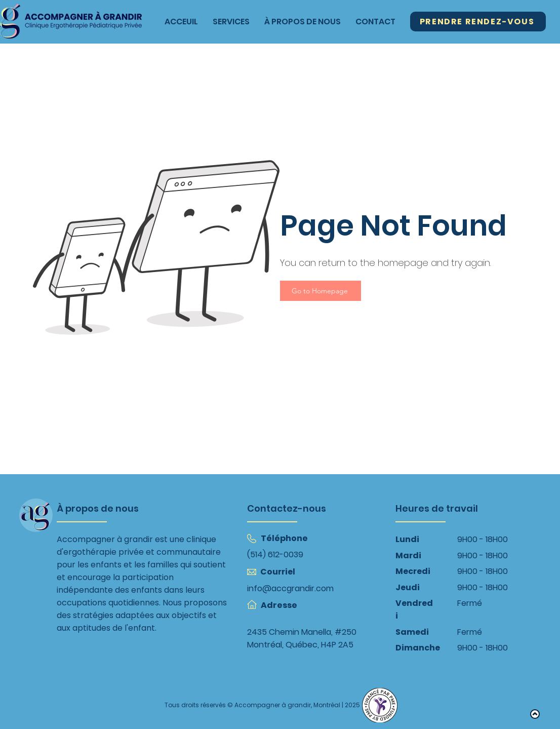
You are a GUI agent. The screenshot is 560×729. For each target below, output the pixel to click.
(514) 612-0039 (275, 554)
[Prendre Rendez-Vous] (478, 22)
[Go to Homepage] (321, 291)
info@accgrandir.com (290, 588)
